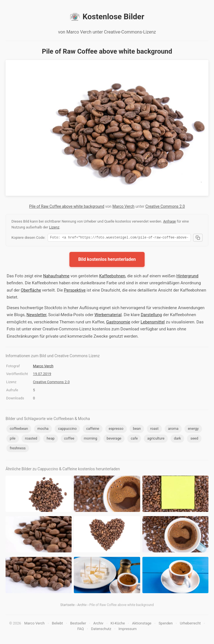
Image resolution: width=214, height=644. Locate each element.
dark (177, 439)
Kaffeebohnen (112, 277)
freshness (18, 449)
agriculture (156, 439)
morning (91, 439)
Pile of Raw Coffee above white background (67, 206)
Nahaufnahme (56, 277)
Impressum (127, 630)
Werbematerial (108, 316)
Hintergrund (187, 277)
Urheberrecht (190, 624)
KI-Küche (118, 624)
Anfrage (169, 221)
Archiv (82, 606)
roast (154, 429)
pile (13, 439)
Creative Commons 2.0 (165, 206)
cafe (134, 439)
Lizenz (54, 227)
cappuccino (67, 429)
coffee (69, 439)
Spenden (166, 624)
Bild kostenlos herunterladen (107, 260)
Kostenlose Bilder (107, 17)
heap (50, 439)
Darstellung (151, 316)
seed (194, 439)
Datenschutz (101, 630)
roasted (31, 439)
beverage (114, 439)
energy (193, 429)
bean (137, 429)
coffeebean (19, 429)
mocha (43, 429)
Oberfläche (31, 291)
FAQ (80, 630)
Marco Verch (124, 206)
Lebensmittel (153, 323)
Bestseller (78, 624)
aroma (173, 429)
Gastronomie (118, 323)
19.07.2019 (42, 375)
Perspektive (75, 291)
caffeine (93, 429)
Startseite (67, 606)
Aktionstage (142, 624)
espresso (116, 429)
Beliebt (57, 624)
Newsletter (36, 316)
